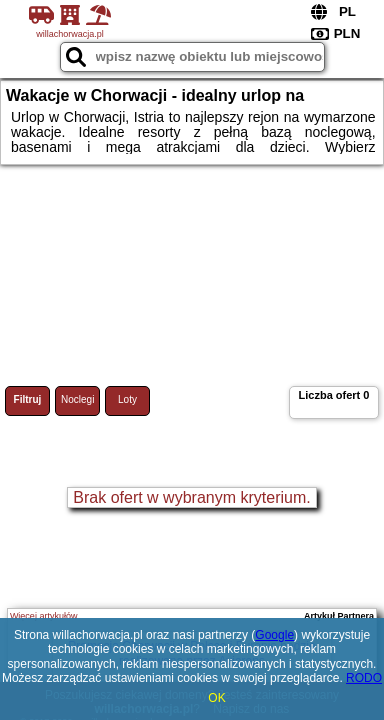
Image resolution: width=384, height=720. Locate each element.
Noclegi (77, 399)
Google (274, 635)
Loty (127, 399)
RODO (364, 678)
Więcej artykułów (44, 616)
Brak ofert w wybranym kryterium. (191, 497)
